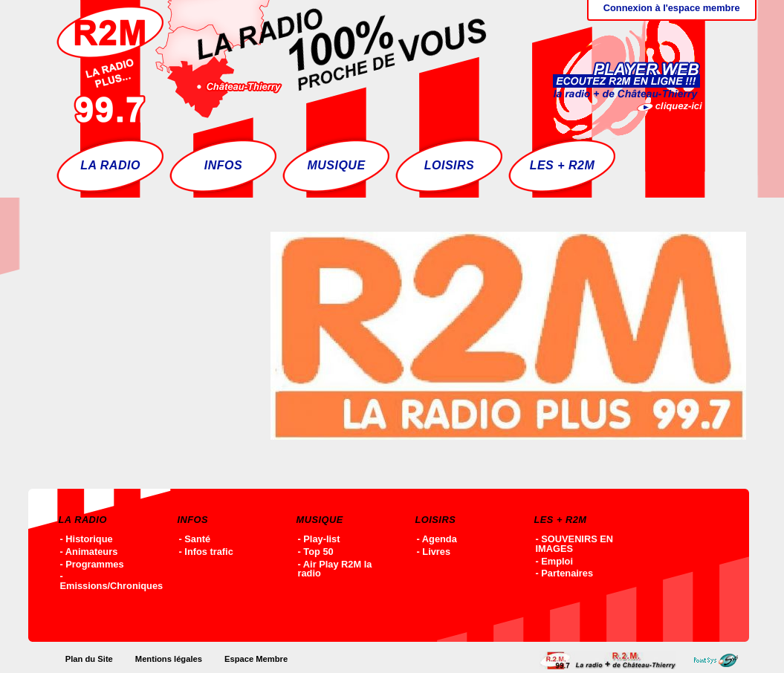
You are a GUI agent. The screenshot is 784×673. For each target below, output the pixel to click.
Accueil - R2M (272, 63)
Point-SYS (720, 660)
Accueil (612, 660)
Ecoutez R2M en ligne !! (612, 63)
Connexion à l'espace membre (672, 8)
